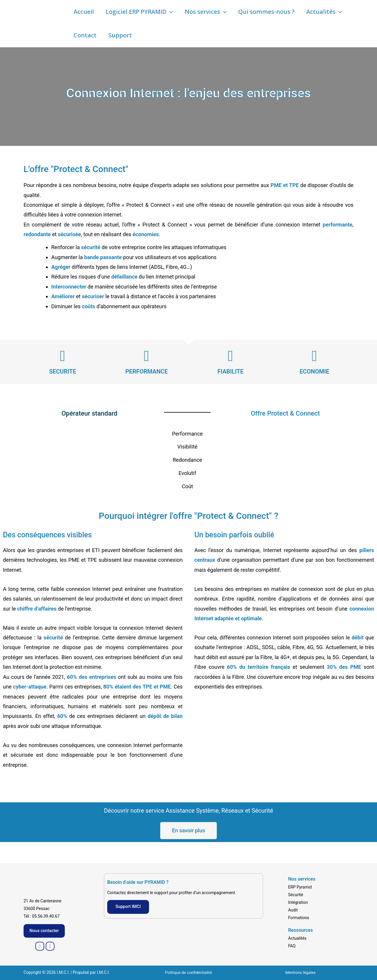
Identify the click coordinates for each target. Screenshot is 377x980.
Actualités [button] (324, 12)
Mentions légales (300, 973)
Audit (293, 909)
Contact (85, 35)
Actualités (297, 938)
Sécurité (296, 894)
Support (120, 35)
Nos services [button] (206, 12)
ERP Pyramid (300, 886)
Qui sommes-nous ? (266, 12)
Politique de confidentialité (188, 973)
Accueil (84, 12)
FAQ (292, 946)
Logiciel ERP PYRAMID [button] (139, 12)
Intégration (298, 902)
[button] (170, 12)
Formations (299, 917)
